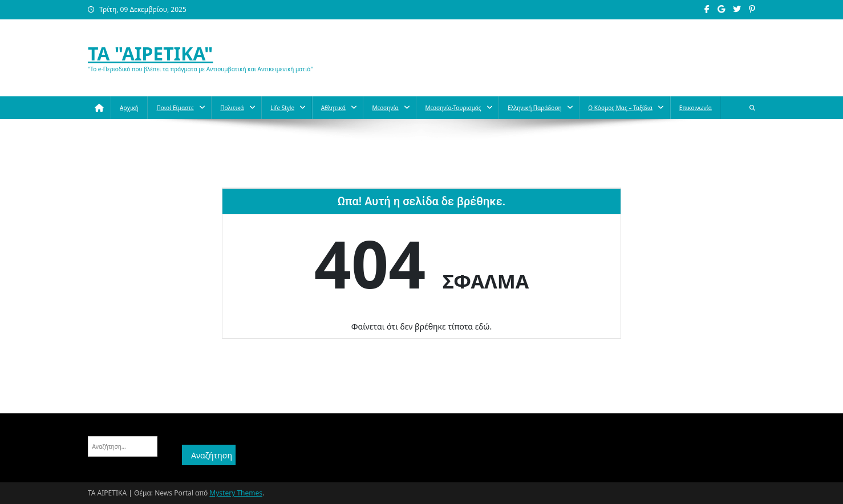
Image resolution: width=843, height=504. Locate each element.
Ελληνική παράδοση (534, 108)
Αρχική (129, 108)
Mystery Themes (236, 493)
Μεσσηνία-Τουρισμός (453, 108)
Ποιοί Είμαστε (175, 108)
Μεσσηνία (385, 108)
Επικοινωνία (696, 108)
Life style (282, 108)
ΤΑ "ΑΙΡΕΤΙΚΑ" (150, 53)
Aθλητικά (333, 108)
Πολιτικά (232, 108)
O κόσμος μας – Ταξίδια (620, 108)
